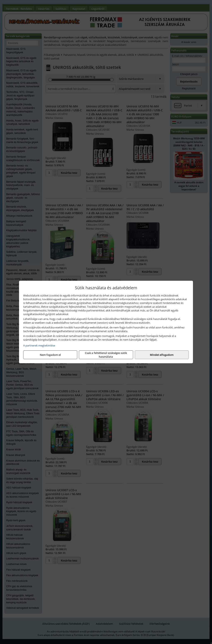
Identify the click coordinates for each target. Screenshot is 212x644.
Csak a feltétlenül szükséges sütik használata (106, 355)
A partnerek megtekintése (39, 345)
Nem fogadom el (50, 355)
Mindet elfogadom (162, 355)
